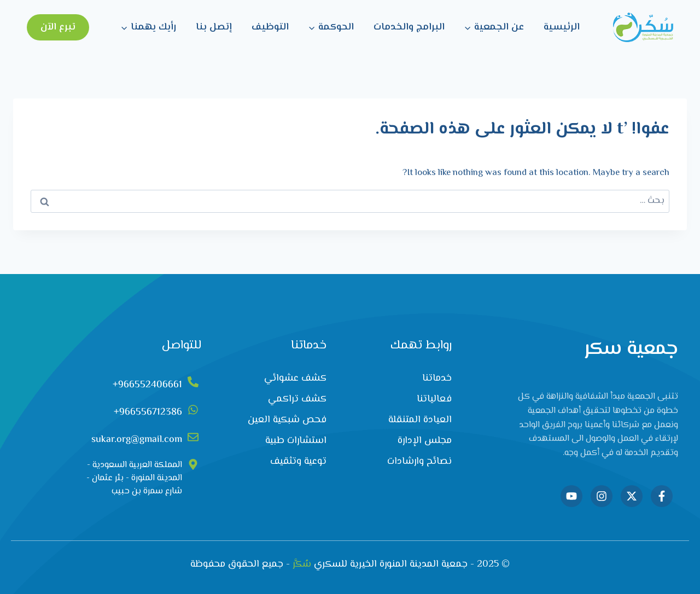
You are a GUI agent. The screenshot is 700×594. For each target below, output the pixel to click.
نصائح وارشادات (419, 462)
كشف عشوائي (295, 378)
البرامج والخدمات (409, 27)
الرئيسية (562, 27)
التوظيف (270, 27)
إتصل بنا (214, 27)
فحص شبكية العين (287, 420)
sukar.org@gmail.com (137, 440)
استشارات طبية (296, 441)
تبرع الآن (58, 27)
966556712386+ (148, 412)
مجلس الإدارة (425, 441)
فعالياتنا (434, 399)
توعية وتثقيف (298, 462)
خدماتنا (437, 378)
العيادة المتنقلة (420, 420)
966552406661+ (147, 385)
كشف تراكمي (297, 399)
